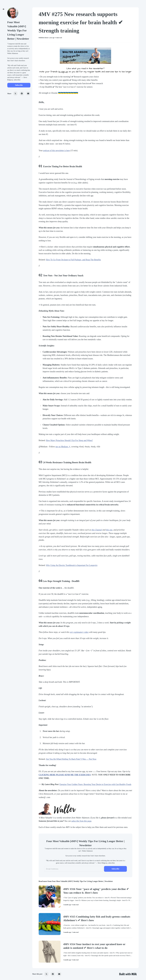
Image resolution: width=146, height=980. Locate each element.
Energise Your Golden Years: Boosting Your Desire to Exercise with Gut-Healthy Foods (95, 784)
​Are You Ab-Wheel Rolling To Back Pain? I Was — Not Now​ (71, 759)
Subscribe (19, 85)
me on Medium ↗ (63, 447)
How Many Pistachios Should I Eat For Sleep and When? (69, 440)
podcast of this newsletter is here (56, 151)
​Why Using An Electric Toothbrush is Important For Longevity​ (72, 565)
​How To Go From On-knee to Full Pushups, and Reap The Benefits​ (73, 260)
